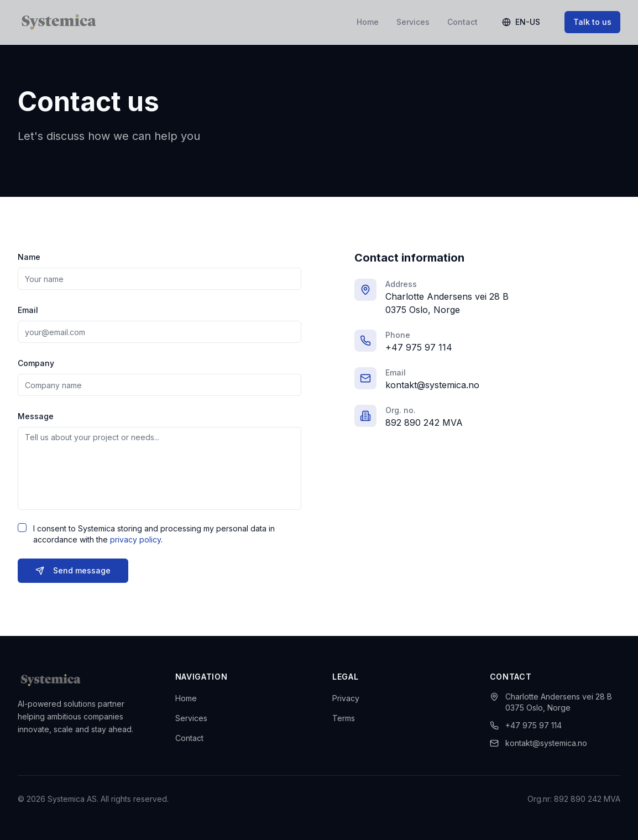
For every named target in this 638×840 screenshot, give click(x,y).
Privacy (346, 698)
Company (36, 365)
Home (368, 22)
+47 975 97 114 (419, 349)
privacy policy (135, 541)
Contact (462, 22)
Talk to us (592, 22)
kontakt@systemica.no (432, 387)
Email (28, 312)
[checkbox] (22, 529)
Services (413, 22)
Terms (344, 718)
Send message (73, 572)
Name (29, 259)
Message (36, 418)
